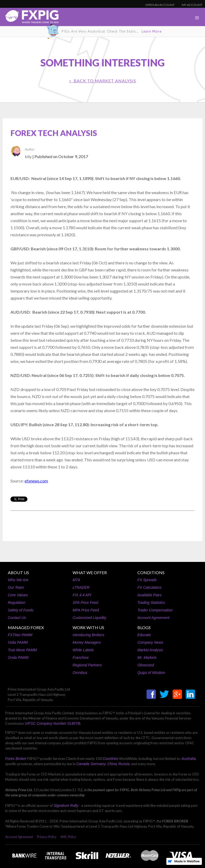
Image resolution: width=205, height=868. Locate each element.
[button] (197, 18)
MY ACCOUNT (192, 5)
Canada (83, 764)
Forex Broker (16, 759)
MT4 (76, 580)
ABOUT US (18, 572)
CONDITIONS (151, 572)
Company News (150, 642)
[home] (29, 18)
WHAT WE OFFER (90, 572)
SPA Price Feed (85, 603)
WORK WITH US (88, 627)
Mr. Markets (147, 658)
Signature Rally (66, 805)
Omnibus (80, 673)
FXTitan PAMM (20, 635)
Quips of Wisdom (151, 673)
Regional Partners (87, 665)
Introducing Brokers (88, 635)
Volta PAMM (18, 642)
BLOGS (144, 627)
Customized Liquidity (89, 618)
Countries (110, 759)
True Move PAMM (22, 650)
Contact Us (17, 618)
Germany (98, 764)
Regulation (17, 603)
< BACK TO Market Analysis (102, 81)
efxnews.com (36, 481)
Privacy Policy (47, 837)
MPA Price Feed (86, 610)
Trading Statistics (151, 603)
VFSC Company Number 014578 (53, 723)
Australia (189, 759)
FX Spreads (147, 580)
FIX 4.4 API (82, 595)
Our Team (16, 587)
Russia (124, 764)
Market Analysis (150, 650)
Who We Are (18, 580)
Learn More (152, 31)
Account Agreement (153, 618)
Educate (144, 635)
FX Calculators (149, 587)
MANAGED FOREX (26, 627)
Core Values (18, 595)
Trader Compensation (155, 610)
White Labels (83, 650)
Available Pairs (149, 595)
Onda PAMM (18, 658)
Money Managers (87, 642)
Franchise (81, 658)
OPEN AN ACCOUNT (160, 5)
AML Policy (68, 837)
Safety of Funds (21, 610)
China (112, 764)
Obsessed (146, 665)
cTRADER (81, 587)
